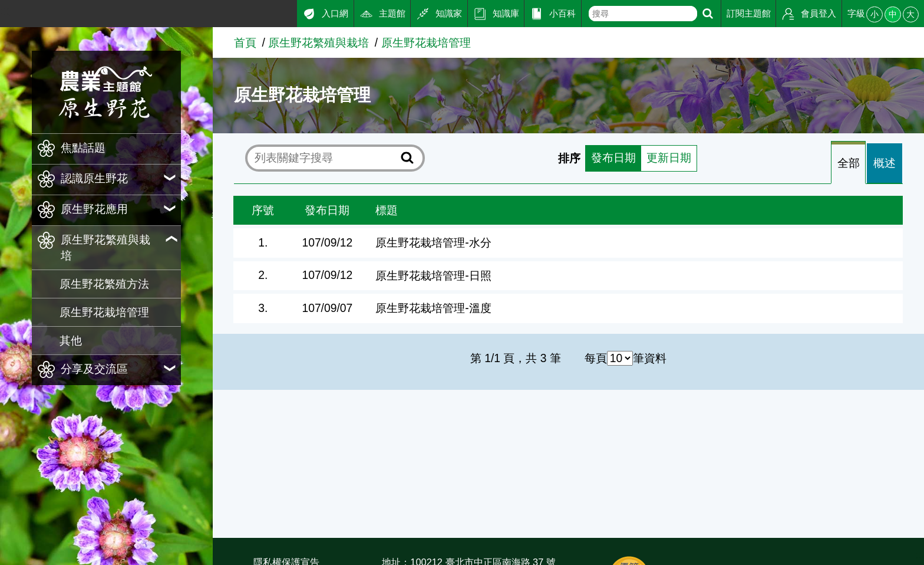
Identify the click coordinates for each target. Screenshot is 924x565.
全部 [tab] (849, 164)
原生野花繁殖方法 (104, 284)
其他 (71, 341)
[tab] (848, 164)
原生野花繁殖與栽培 (319, 43)
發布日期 (613, 158)
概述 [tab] (885, 164)
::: (5, 11)
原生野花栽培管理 (104, 312)
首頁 (245, 43)
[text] (643, 14)
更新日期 (669, 158)
